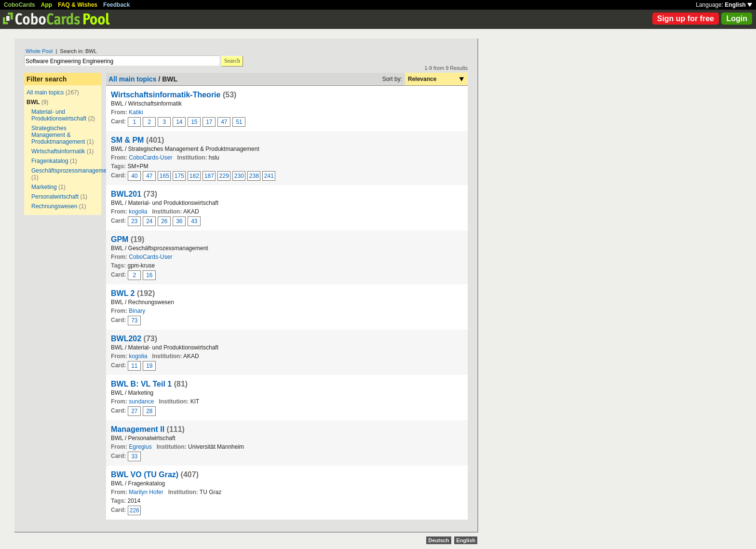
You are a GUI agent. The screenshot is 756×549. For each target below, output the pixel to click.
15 (194, 122)
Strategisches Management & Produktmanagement (58, 135)
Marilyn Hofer (146, 492)
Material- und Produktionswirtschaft (59, 115)
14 (179, 122)
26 (164, 221)
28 (149, 411)
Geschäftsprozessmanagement (71, 171)
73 (134, 321)
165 (164, 176)
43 (194, 221)
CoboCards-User (150, 158)
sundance (141, 402)
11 (134, 366)
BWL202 (126, 339)
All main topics (45, 93)
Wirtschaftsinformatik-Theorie (166, 95)
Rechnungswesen (54, 206)
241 (269, 176)
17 (209, 122)
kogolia (138, 212)
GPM (120, 239)
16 (149, 275)
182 (194, 176)
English (738, 5)
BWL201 (126, 194)
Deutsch (439, 540)
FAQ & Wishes (78, 5)
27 (134, 411)
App (47, 5)
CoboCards (20, 5)
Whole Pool (39, 51)
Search (232, 61)
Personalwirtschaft (55, 197)
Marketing (44, 187)
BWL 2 (123, 293)
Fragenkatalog (50, 161)
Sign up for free (686, 19)
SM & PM (127, 140)
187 (209, 176)
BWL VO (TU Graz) (145, 475)
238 (254, 176)
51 (239, 122)
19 (149, 366)
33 (134, 456)
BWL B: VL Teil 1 (141, 384)
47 (224, 122)
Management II (138, 429)
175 (179, 176)
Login (737, 19)
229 (224, 176)
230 (239, 176)
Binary (137, 311)
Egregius (140, 447)
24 (149, 221)
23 (134, 221)
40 (134, 176)
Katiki (136, 112)
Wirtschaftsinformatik (58, 151)
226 (135, 510)
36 (179, 221)
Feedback (116, 5)
